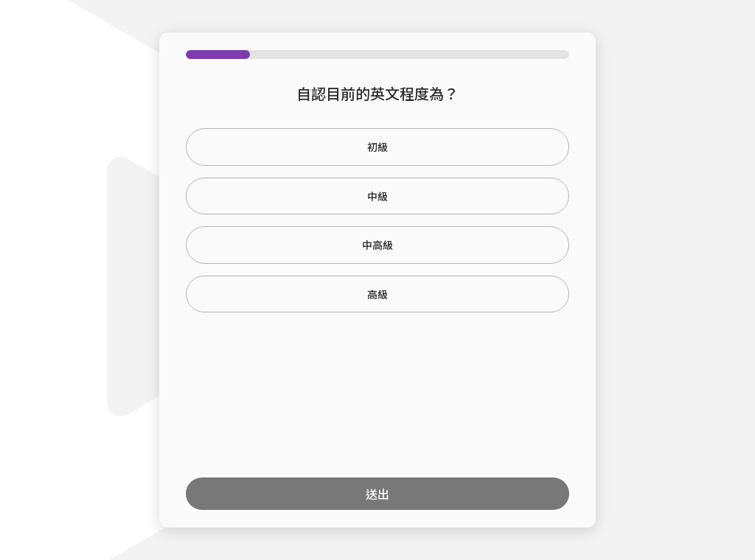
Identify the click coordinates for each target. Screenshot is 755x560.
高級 (377, 294)
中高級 (377, 245)
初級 (377, 147)
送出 (377, 494)
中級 (377, 196)
